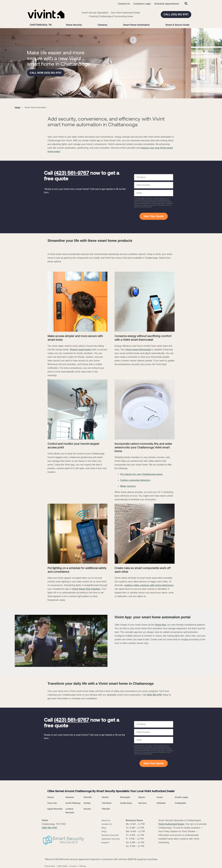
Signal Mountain (55, 809)
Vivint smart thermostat (138, 350)
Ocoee (160, 797)
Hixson (51, 797)
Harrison (142, 803)
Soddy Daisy (126, 803)
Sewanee (70, 797)
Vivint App (160, 625)
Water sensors (128, 486)
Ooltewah (161, 803)
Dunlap (87, 803)
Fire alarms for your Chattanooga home (141, 474)
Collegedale (180, 803)
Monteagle (125, 797)
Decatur (87, 809)
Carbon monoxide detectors (135, 480)
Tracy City (52, 803)
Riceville (88, 797)
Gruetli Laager (182, 797)
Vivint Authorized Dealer (171, 824)
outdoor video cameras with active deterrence (149, 585)
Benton (105, 797)
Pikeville (106, 809)
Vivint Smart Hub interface (86, 589)
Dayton (142, 797)
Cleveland (107, 803)
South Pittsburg (73, 803)
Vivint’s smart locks (80, 350)
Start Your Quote (153, 216)
